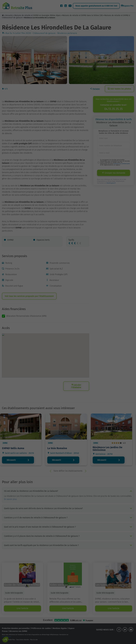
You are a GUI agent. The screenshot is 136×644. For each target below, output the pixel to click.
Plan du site (34, 640)
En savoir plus (10, 499)
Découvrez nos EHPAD (18, 631)
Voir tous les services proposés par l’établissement (29, 296)
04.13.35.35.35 (114, 109)
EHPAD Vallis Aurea (15, 448)
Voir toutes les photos (119, 89)
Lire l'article (22, 608)
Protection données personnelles (16, 628)
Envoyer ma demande (114, 173)
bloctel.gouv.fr (111, 183)
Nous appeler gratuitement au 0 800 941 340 (96, 6)
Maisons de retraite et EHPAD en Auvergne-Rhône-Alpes (37, 15)
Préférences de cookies (41, 628)
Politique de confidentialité (122, 164)
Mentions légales (60, 628)
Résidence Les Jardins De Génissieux (109, 449)
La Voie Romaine (59, 448)
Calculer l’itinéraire (76, 386)
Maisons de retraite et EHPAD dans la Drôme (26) (82, 15)
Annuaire (9, 15)
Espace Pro (127, 6)
